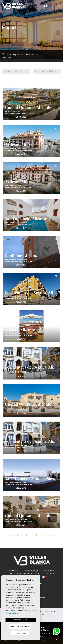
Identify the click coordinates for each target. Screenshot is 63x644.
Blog (38, 574)
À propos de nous (30, 571)
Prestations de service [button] (19, 574)
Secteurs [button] (48, 574)
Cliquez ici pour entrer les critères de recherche (20, 56)
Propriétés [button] (47, 571)
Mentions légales (43, 612)
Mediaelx (45, 614)
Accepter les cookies (21, 620)
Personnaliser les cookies (20, 626)
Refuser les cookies (20, 633)
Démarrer (13, 571)
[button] (45, 577)
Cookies (54, 612)
